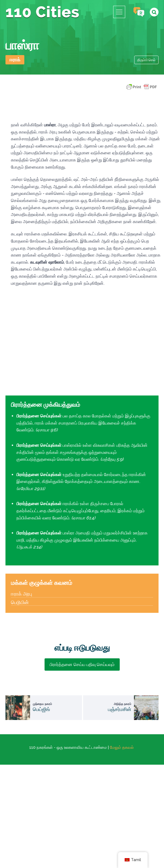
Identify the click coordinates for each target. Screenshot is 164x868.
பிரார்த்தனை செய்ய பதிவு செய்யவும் (82, 664)
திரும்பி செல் (146, 60)
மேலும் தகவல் (122, 747)
